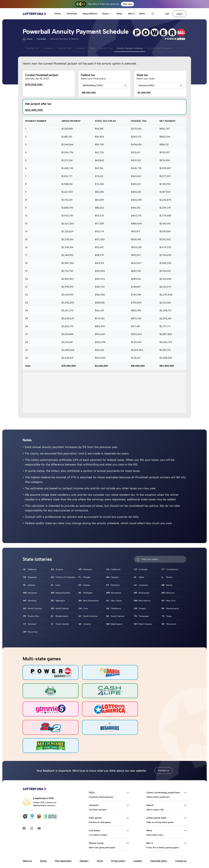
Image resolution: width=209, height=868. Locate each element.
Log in (180, 14)
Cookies (138, 838)
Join (167, 14)
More (144, 14)
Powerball (72, 14)
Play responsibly (63, 838)
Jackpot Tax (116, 48)
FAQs (101, 48)
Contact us (164, 748)
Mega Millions (90, 14)
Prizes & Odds (70, 48)
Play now (127, 4)
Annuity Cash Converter (176, 48)
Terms (100, 838)
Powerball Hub (33, 48)
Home (58, 14)
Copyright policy (159, 838)
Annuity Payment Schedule (143, 48)
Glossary (84, 838)
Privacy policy (118, 838)
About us (27, 838)
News (119, 14)
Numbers (51, 48)
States (107, 14)
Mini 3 (131, 14)
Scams (43, 838)
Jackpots (88, 48)
